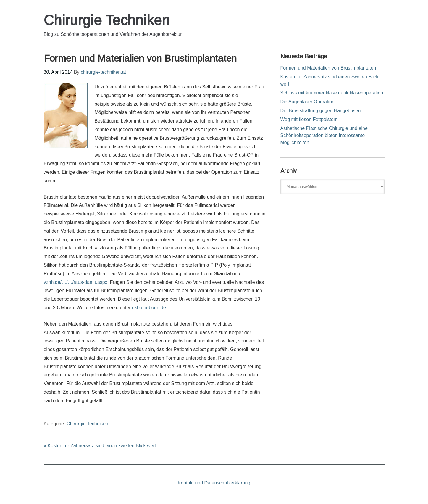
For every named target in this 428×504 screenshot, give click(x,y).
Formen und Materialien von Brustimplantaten (328, 68)
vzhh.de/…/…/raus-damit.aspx (76, 282)
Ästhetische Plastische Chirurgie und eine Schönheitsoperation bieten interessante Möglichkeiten (324, 135)
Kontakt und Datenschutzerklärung (214, 483)
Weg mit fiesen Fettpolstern (309, 119)
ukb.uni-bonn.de (149, 308)
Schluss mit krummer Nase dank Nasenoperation (332, 93)
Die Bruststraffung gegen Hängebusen (321, 111)
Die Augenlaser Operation (307, 102)
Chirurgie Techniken (107, 20)
